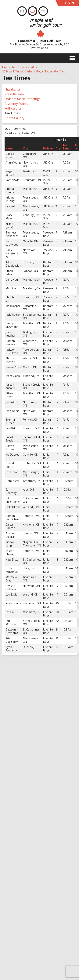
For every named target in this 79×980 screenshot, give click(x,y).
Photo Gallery (14, 118)
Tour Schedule (20, 67)
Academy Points (16, 104)
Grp (58, 149)
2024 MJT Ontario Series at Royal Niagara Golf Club (34, 71)
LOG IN (68, 4)
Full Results (13, 108)
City (26, 149)
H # (76, 147)
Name (9, 149)
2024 (34, 67)
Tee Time (66, 147)
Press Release (14, 94)
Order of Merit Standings (23, 99)
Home (6, 67)
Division (48, 149)
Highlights (13, 89)
